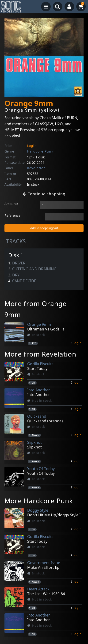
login (78, 343)
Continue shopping (44, 194)
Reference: (13, 215)
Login (32, 146)
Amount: (11, 204)
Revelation (36, 168)
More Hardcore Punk (39, 501)
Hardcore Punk (40, 151)
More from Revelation (40, 354)
